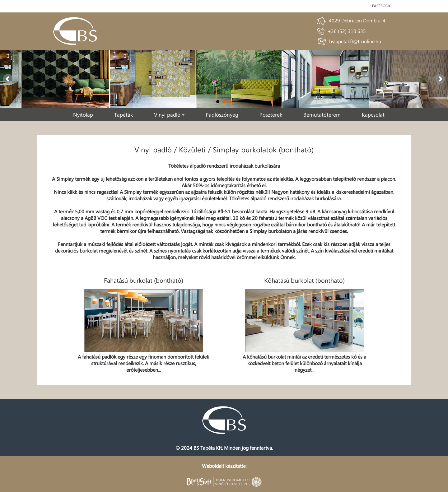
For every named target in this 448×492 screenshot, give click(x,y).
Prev (8, 79)
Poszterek (271, 114)
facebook (381, 6)
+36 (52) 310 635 (347, 31)
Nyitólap (83, 114)
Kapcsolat (373, 114)
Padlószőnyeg (222, 114)
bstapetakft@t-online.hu (355, 41)
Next (440, 79)
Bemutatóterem (322, 114)
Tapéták (124, 114)
